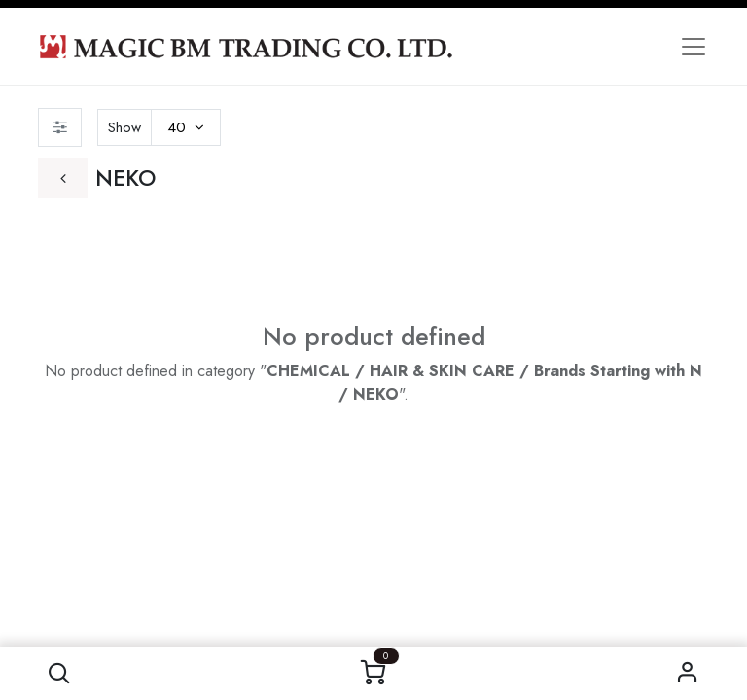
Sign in (688, 673)
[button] (59, 673)
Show (124, 127)
